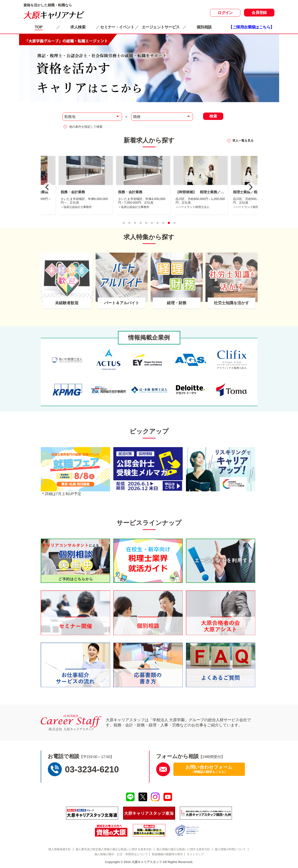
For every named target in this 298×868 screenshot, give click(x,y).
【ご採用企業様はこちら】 (251, 27)
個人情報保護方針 (60, 849)
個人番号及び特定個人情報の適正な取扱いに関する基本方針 (114, 849)
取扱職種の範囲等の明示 (167, 854)
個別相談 (204, 27)
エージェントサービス (161, 27)
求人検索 (78, 27)
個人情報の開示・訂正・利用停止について (121, 854)
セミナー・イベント (117, 27)
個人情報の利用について (230, 849)
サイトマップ (195, 854)
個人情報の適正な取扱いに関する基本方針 (183, 849)
